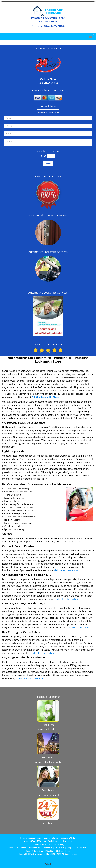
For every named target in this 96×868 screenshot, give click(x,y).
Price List (49, 851)
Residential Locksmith (48, 697)
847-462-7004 (54, 26)
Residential (22, 848)
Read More (48, 725)
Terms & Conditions (34, 851)
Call (48, 864)
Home (12, 848)
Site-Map (59, 851)
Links (68, 851)
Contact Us (82, 848)
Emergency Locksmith (48, 795)
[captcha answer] (51, 156)
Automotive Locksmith (48, 762)
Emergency (60, 848)
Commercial (34, 848)
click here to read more (66, 570)
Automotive (47, 848)
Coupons (71, 848)
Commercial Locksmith (48, 729)
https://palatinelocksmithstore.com (58, 841)
